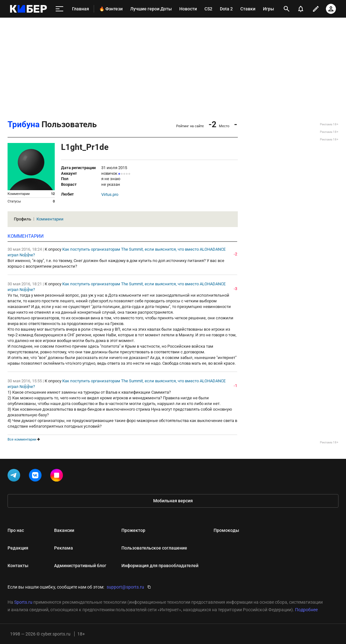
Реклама (64, 548)
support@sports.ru (125, 587)
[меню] (59, 9)
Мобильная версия (173, 501)
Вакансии (64, 530)
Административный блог (80, 566)
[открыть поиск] (287, 9)
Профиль (22, 219)
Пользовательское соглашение (154, 548)
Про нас (16, 530)
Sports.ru (23, 602)
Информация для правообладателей (160, 566)
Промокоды (226, 530)
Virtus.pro (110, 195)
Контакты (18, 566)
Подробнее (306, 610)
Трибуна (24, 124)
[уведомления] (301, 9)
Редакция (18, 548)
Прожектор (133, 530)
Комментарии (50, 219)
